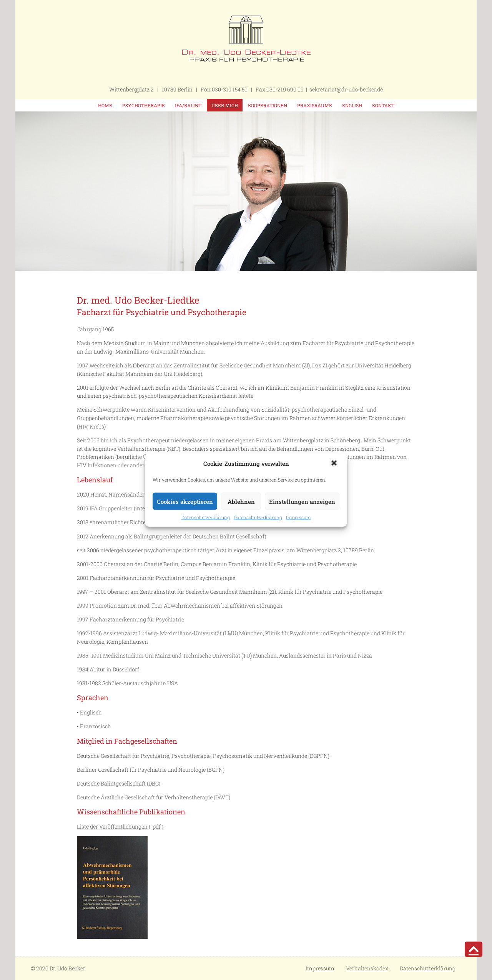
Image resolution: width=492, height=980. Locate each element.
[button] (335, 464)
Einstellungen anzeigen (302, 501)
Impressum (298, 517)
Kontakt (383, 105)
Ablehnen (241, 501)
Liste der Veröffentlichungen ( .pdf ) (120, 826)
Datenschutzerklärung (206, 517)
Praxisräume (315, 105)
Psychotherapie (144, 105)
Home (105, 105)
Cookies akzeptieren (185, 501)
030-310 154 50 (230, 89)
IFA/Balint (188, 105)
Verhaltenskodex (367, 968)
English (352, 105)
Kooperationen (268, 105)
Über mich (225, 105)
